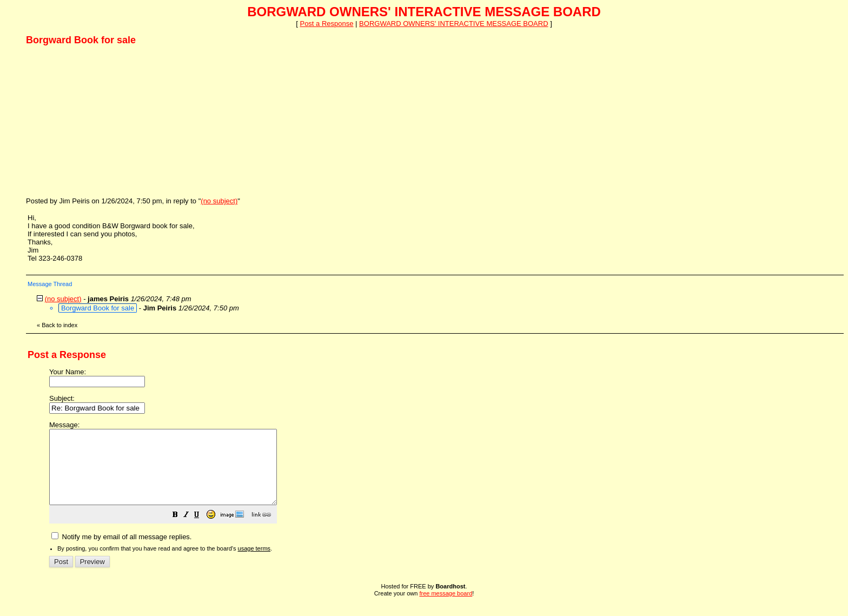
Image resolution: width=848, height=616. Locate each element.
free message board (446, 608)
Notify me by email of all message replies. (121, 551)
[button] (202, 531)
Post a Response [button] (326, 24)
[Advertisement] (107, 121)
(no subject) (219, 201)
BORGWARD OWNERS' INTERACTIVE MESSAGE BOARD (453, 24)
